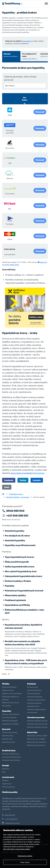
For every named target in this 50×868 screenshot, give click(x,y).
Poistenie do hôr (33, 706)
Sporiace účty (7, 739)
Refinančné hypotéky (10, 721)
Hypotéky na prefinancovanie (20, 545)
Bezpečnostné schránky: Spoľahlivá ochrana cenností (23, 626)
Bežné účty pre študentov (37, 742)
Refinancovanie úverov (11, 702)
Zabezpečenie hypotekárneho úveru (23, 576)
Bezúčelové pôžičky (9, 687)
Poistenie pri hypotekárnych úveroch (24, 590)
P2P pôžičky (6, 706)
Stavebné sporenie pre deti (37, 724)
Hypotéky (7, 711)
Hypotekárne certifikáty (17, 605)
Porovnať (40, 112)
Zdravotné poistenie (35, 697)
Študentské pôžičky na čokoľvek (10, 698)
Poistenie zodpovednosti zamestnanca (36, 711)
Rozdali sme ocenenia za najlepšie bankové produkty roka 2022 (22, 643)
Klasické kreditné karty (11, 754)
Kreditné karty (9, 750)
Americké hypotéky (15, 540)
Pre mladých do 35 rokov (30, 56)
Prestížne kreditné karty (11, 760)
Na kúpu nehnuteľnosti (11, 714)
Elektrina (6, 769)
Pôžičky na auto (8, 690)
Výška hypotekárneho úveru (20, 566)
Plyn (4, 772)
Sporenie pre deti (9, 742)
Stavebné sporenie (36, 717)
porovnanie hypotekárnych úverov (28, 473)
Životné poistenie (34, 693)
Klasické (12, 55)
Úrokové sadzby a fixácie (18, 581)
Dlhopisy (5, 780)
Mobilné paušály (10, 792)
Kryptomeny (7, 784)
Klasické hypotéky (15, 531)
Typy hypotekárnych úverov (20, 557)
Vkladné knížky (8, 736)
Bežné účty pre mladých (36, 739)
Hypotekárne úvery (16, 494)
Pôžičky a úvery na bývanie (12, 693)
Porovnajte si (26, 41)
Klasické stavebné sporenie (37, 721)
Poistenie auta (33, 687)
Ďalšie (6, 674)
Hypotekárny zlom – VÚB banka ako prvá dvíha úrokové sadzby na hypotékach (26, 662)
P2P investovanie (8, 787)
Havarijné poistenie (34, 703)
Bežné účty (32, 732)
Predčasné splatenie (15, 600)
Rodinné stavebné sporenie (37, 727)
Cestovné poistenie (34, 690)
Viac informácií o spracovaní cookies (17, 849)
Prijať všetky (25, 862)
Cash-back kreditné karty (11, 757)
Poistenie (32, 684)
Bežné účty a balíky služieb (37, 736)
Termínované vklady (10, 732)
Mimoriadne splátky (15, 595)
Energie (6, 765)
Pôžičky (6, 684)
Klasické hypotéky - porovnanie (18, 497)
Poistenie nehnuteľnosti (36, 700)
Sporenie (6, 729)
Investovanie (8, 777)
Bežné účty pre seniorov (36, 745)
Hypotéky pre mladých (10, 724)
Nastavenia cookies (25, 856)
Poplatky (10, 586)
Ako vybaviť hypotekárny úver (21, 571)
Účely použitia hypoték (17, 562)
